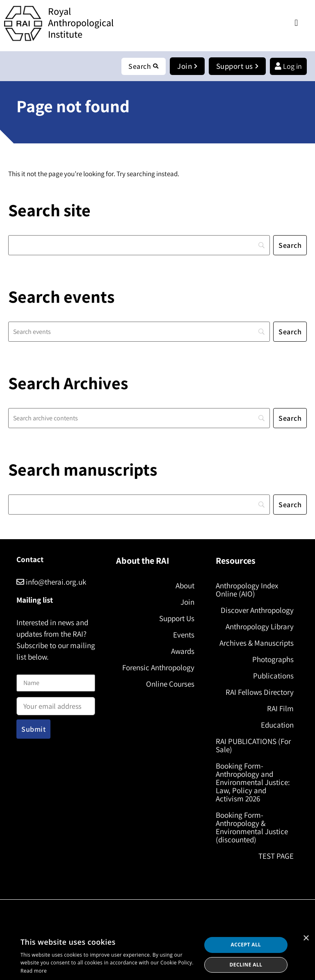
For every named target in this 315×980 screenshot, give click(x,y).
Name (25, 670)
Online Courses (170, 684)
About (185, 585)
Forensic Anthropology (158, 667)
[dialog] (157, 955)
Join (187, 602)
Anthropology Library (260, 626)
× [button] (306, 938)
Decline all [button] (246, 965)
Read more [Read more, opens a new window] (34, 971)
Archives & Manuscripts (257, 643)
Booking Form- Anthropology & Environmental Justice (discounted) (252, 827)
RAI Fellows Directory (260, 692)
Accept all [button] (246, 945)
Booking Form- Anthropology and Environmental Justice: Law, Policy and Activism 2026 (253, 782)
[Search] (139, 245)
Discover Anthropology (257, 610)
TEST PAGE (276, 856)
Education (277, 725)
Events (184, 635)
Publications (273, 676)
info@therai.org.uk (51, 582)
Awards (183, 651)
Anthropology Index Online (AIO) (247, 590)
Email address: (56, 703)
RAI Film (280, 708)
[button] (296, 23)
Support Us (177, 618)
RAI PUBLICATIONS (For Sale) (253, 745)
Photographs (273, 659)
